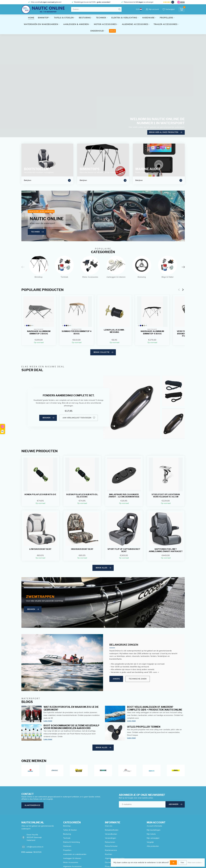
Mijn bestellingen (154, 830)
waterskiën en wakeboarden (41, 24)
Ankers (116, 679)
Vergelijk (150, 842)
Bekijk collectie (103, 352)
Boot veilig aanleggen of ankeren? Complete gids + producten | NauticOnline (155, 708)
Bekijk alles (103, 568)
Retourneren (110, 842)
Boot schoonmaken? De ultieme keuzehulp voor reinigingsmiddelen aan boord (71, 727)
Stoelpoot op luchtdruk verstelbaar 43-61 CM (166, 496)
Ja (173, 862)
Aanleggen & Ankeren (76, 24)
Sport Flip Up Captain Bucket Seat (124, 550)
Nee (182, 862)
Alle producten (153, 846)
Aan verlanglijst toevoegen (79, 418)
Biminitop (43, 18)
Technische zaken (138, 679)
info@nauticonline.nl (35, 847)
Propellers (166, 18)
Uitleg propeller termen (144, 727)
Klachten (109, 854)
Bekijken (48, 418)
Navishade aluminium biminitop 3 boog (39, 332)
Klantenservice (32, 805)
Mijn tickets (151, 834)
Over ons (109, 826)
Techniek (101, 18)
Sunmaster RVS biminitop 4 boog (76, 332)
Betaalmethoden (112, 830)
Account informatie (154, 826)
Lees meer (48, 721)
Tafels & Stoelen (64, 18)
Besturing (85, 18)
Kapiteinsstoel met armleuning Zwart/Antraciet (166, 550)
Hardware (148, 18)
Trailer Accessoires (166, 24)
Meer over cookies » (195, 862)
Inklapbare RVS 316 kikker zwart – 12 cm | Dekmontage (124, 496)
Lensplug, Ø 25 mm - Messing (114, 331)
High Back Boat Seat (82, 549)
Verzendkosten (111, 834)
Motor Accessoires (105, 24)
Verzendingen (110, 838)
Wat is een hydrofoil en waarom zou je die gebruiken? (71, 708)
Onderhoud (97, 31)
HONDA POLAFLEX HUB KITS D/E (40, 494)
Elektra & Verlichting (124, 18)
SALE (112, 31)
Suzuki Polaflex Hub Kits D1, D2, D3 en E (82, 496)
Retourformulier (111, 846)
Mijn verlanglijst (153, 838)
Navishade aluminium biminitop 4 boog (152, 332)
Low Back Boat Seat (40, 549)
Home (31, 18)
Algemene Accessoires (135, 24)
